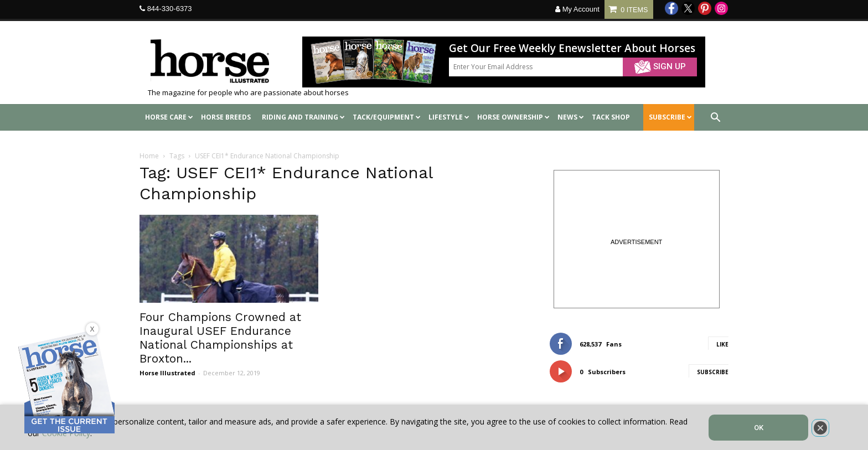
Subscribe (713, 372)
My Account (577, 9)
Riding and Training (303, 117)
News (571, 117)
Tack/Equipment (387, 117)
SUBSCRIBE (670, 117)
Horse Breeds (226, 117)
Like (722, 344)
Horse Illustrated (167, 373)
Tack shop (611, 117)
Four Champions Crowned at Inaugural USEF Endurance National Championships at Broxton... (220, 338)
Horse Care (169, 117)
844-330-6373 (170, 9)
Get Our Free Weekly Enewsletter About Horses (572, 48)
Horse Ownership (513, 117)
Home (149, 156)
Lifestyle (449, 117)
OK (759, 428)
